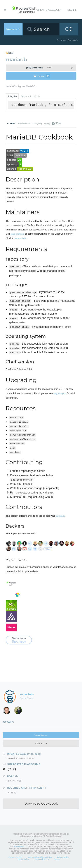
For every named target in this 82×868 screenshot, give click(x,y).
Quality (53, 124)
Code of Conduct (16, 857)
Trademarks (19, 847)
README (11, 123)
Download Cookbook (41, 804)
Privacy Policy (63, 857)
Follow (42, 76)
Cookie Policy (23, 859)
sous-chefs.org (17, 234)
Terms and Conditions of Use (40, 857)
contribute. (61, 516)
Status (57, 859)
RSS (9, 53)
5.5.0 (39, 68)
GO (69, 29)
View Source (41, 735)
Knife (37, 96)
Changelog (37, 124)
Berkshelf (26, 96)
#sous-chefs (21, 238)
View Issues (41, 743)
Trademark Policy (42, 859)
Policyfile (12, 96)
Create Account (49, 10)
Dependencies (24, 124)
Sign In (72, 10)
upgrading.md (60, 393)
